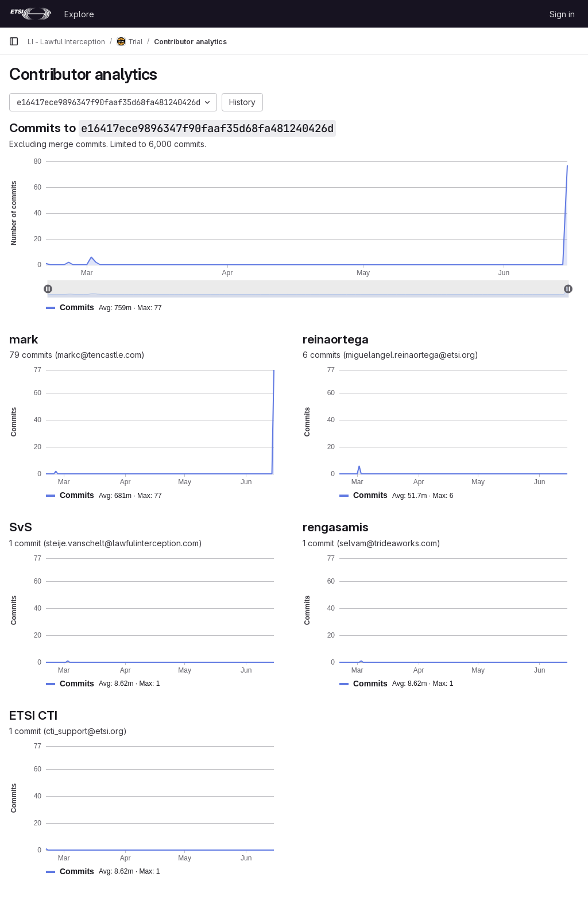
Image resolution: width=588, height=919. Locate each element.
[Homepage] (31, 14)
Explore (79, 14)
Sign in (562, 14)
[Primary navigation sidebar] (14, 41)
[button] (109, 308)
